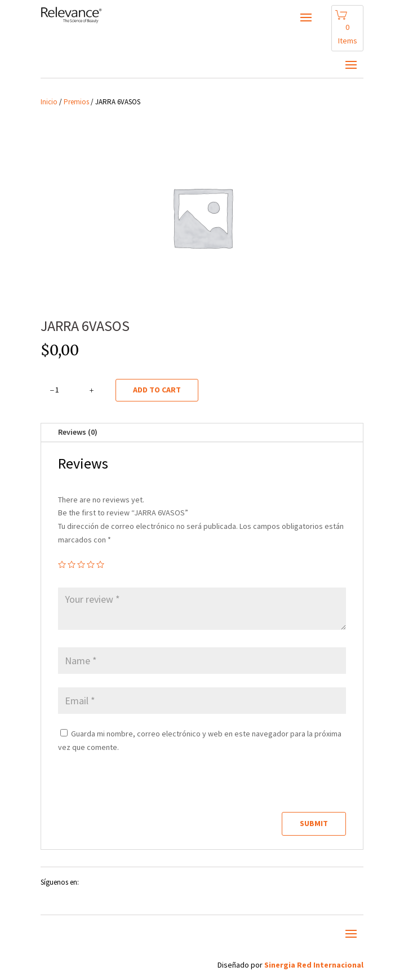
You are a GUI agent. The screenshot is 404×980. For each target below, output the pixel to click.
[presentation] (135, 788)
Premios (76, 102)
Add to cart (157, 390)
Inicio (49, 102)
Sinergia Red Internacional (314, 965)
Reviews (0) (78, 432)
